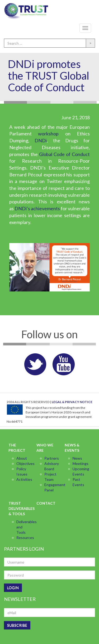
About (22, 458)
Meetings (81, 463)
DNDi (41, 140)
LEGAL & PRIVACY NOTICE (72, 402)
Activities (24, 479)
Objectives (25, 463)
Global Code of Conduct (64, 154)
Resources (25, 538)
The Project (17, 448)
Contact (46, 503)
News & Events (72, 448)
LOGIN (13, 588)
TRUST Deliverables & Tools (19, 508)
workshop (48, 134)
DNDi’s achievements (37, 208)
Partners (52, 458)
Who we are (45, 448)
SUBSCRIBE (17, 625)
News (77, 458)
